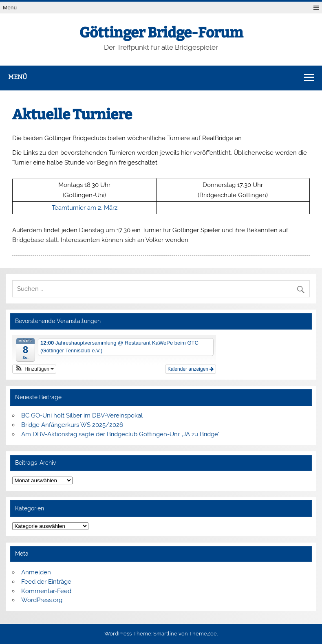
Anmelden (36, 572)
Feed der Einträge (46, 582)
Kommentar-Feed (46, 591)
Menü (10, 8)
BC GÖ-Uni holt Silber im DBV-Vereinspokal (82, 415)
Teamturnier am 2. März (85, 208)
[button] (34, 369)
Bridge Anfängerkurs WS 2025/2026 (72, 425)
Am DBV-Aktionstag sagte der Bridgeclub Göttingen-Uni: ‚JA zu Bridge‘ (120, 434)
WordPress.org (42, 600)
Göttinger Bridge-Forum (161, 33)
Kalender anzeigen (191, 369)
